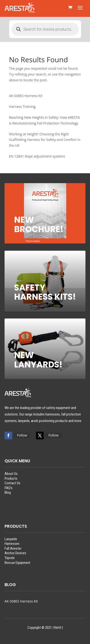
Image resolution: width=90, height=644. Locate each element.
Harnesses (12, 544)
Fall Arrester (13, 548)
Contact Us (12, 483)
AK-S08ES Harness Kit (21, 601)
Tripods (10, 558)
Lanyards (11, 539)
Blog (8, 492)
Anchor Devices (15, 553)
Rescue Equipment (17, 563)
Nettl (58, 628)
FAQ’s (9, 488)
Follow (22, 435)
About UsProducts (11, 476)
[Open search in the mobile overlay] (45, 29)
